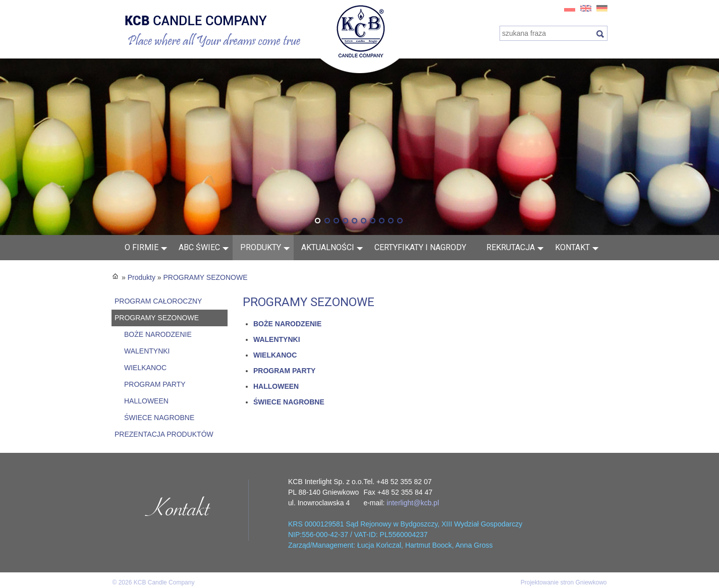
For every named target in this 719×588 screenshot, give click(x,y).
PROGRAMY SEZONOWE (206, 277)
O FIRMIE (142, 247)
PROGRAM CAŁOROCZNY (158, 301)
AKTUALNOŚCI (328, 247)
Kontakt (572, 247)
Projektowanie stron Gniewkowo (564, 582)
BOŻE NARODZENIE (158, 334)
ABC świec (199, 247)
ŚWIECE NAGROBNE (159, 418)
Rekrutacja (511, 247)
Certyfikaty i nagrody (420, 247)
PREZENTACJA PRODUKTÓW (164, 434)
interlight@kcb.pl (413, 503)
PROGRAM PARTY (155, 384)
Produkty (261, 247)
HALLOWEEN (146, 401)
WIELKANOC (145, 368)
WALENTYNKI (147, 351)
